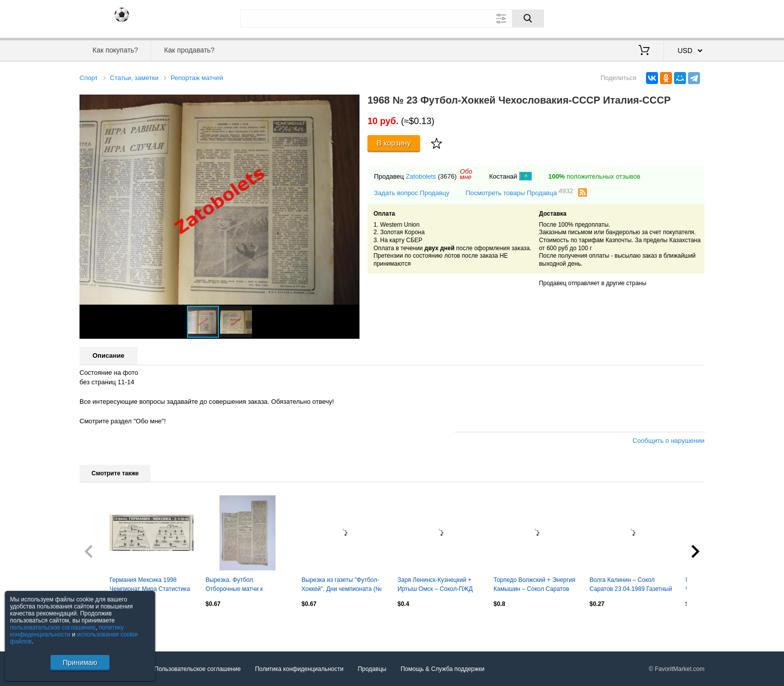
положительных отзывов (594, 176)
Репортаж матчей (197, 78)
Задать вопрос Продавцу (412, 193)
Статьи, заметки (134, 78)
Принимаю (80, 662)
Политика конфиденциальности (299, 669)
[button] (350, 104)
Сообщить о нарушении (668, 441)
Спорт (89, 78)
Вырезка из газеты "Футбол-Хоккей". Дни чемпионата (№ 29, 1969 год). (342, 585)
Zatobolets (421, 176)
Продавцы (372, 669)
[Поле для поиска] (392, 19)
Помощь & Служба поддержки (442, 669)
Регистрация (684, 18)
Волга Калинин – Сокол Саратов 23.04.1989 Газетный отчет (631, 585)
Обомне (466, 174)
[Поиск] (528, 19)
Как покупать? (115, 50)
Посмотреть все (101, 625)
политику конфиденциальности (67, 631)
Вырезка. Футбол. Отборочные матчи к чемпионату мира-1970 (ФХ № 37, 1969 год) (244, 585)
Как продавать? (189, 50)
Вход (646, 18)
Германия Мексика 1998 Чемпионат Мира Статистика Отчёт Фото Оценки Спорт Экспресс (150, 585)
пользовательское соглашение (53, 627)
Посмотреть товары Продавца (519, 192)
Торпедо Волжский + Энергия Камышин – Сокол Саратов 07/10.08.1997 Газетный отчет (535, 585)
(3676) (447, 176)
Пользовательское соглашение (198, 669)
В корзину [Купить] (394, 143)
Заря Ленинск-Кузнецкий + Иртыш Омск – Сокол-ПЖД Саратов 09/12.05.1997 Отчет (438, 585)
